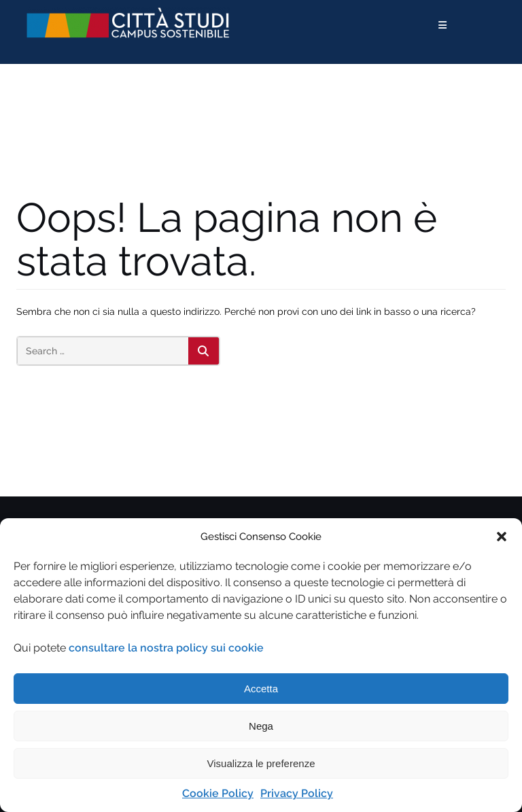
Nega (261, 726)
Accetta (261, 689)
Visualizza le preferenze (261, 763)
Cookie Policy (218, 793)
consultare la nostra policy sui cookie (166, 648)
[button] (502, 537)
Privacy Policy (297, 793)
